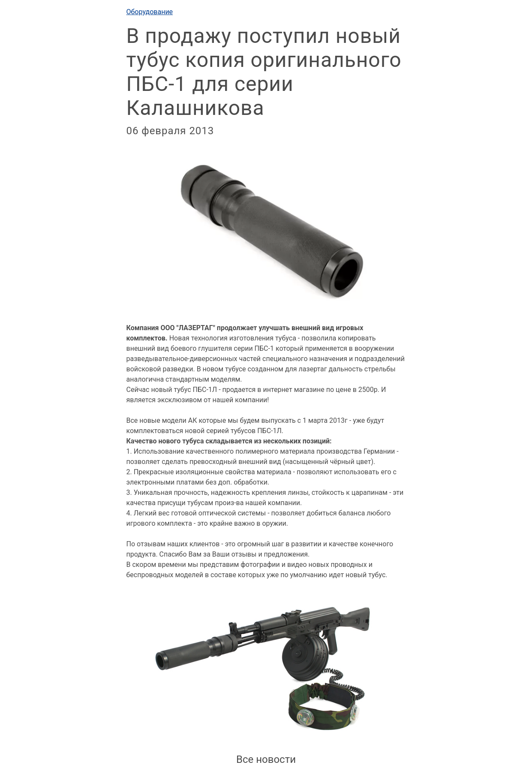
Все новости (266, 759)
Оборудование (150, 12)
